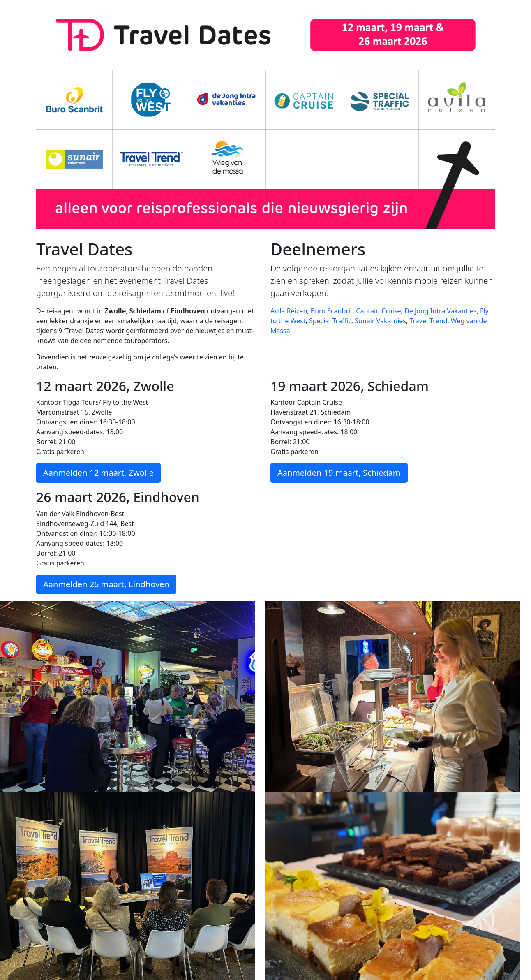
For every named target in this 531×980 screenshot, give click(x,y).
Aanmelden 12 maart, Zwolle (98, 473)
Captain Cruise (378, 311)
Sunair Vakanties (380, 321)
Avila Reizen (289, 311)
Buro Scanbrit (332, 311)
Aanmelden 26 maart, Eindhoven (106, 584)
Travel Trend (428, 321)
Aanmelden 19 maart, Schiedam (339, 473)
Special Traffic (330, 321)
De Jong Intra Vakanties (441, 311)
